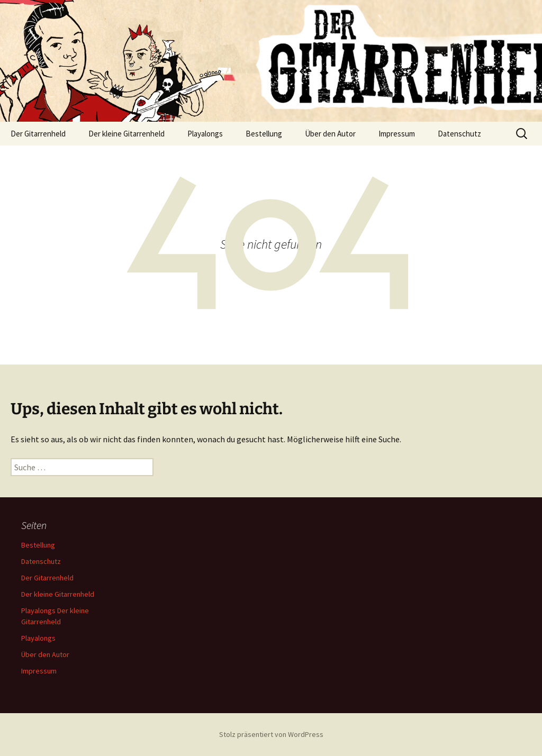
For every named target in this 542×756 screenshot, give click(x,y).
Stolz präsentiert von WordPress (271, 734)
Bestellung (264, 134)
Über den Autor (330, 134)
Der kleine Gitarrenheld (127, 134)
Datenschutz (459, 134)
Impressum (397, 134)
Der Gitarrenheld (38, 134)
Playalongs (205, 134)
